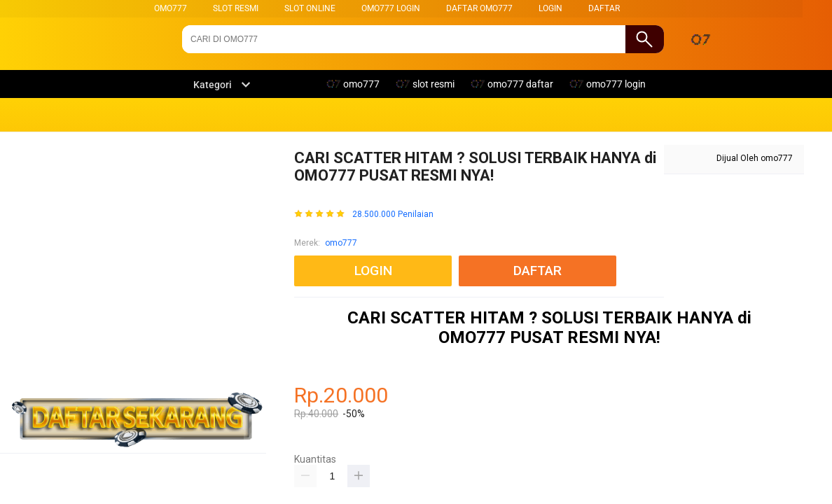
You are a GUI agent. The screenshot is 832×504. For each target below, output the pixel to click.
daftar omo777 (479, 8)
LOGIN (550, 8)
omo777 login (391, 8)
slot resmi (236, 8)
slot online (310, 8)
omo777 (171, 8)
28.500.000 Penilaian (393, 215)
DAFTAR (604, 8)
